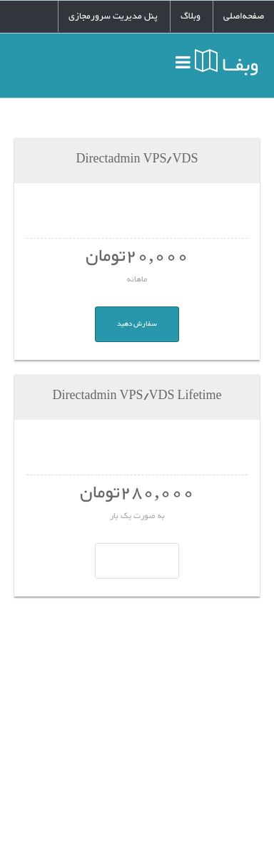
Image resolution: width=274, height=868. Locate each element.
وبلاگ (191, 16)
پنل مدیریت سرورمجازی (113, 16)
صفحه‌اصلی (244, 16)
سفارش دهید (137, 324)
